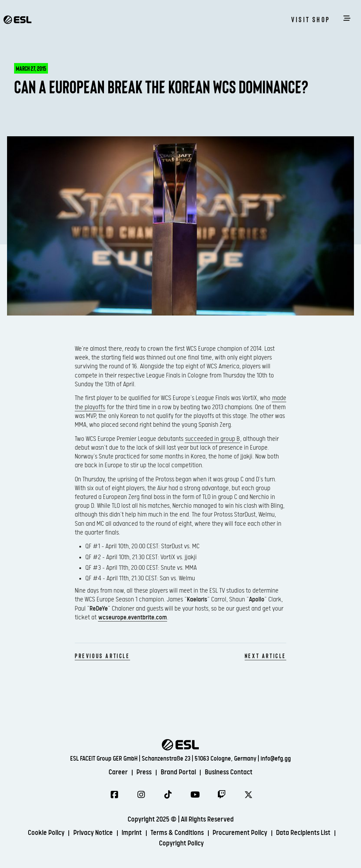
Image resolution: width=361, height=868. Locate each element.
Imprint (132, 833)
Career (118, 772)
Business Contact (229, 772)
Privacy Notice (93, 833)
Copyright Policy (182, 844)
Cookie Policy (45, 833)
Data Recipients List (304, 833)
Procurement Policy (241, 833)
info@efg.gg (276, 758)
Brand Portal (178, 772)
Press (144, 772)
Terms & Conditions (178, 833)
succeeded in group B (212, 439)
